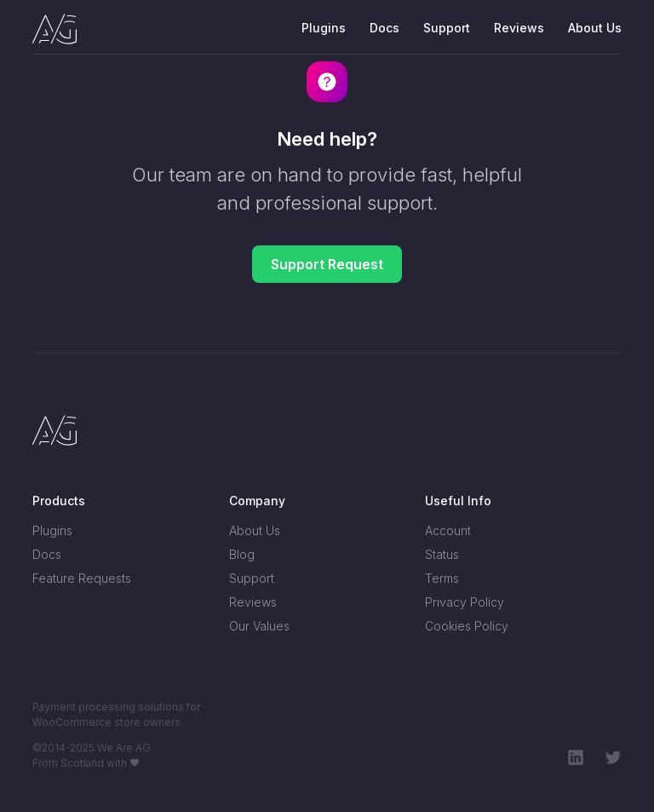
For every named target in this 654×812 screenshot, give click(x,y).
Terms (442, 578)
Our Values (259, 626)
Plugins (324, 28)
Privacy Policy (465, 602)
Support (447, 28)
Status (442, 554)
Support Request (327, 264)
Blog (242, 554)
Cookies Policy (467, 626)
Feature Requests (82, 578)
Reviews (519, 28)
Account (448, 530)
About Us (595, 28)
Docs (384, 28)
